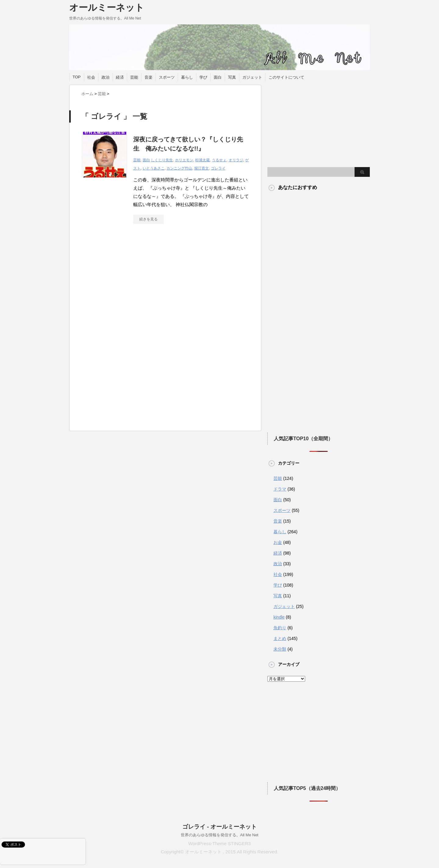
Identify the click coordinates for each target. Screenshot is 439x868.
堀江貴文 (202, 168)
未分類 (280, 649)
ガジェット (252, 77)
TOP (77, 77)
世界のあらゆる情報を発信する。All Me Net (220, 835)
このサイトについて (286, 77)
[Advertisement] (133, 285)
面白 (218, 77)
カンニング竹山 (179, 168)
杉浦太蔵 (202, 160)
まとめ (280, 638)
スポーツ (167, 77)
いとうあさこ (154, 168)
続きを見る (148, 219)
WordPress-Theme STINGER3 (220, 843)
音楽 (148, 77)
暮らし (187, 77)
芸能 (134, 77)
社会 (91, 77)
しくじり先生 (162, 160)
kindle (279, 617)
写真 (232, 77)
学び (203, 77)
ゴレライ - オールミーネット (220, 827)
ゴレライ (218, 168)
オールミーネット (107, 7)
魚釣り (280, 628)
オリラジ (236, 160)
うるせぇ (219, 160)
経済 (120, 77)
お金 (278, 542)
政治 (105, 77)
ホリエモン (184, 160)
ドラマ (280, 489)
